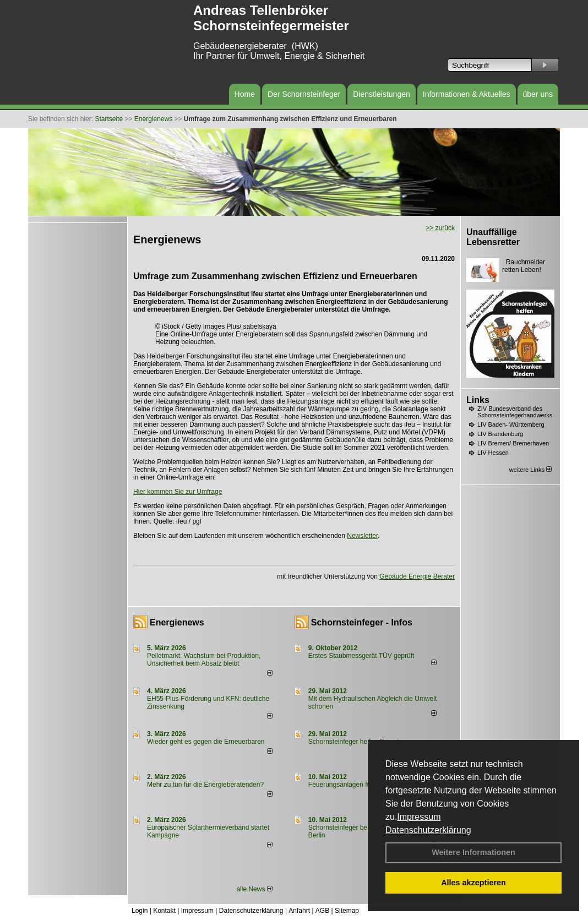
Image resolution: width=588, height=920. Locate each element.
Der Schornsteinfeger (304, 94)
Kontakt (164, 911)
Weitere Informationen (473, 852)
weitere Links (530, 470)
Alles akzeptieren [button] (473, 883)
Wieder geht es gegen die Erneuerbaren (206, 742)
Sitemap (347, 911)
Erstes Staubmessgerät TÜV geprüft (361, 656)
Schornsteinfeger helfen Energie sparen (366, 742)
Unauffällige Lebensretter (493, 237)
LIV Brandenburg (500, 434)
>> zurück (440, 228)
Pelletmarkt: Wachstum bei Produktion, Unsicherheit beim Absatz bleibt (204, 660)
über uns (538, 94)
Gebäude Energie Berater (417, 576)
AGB (322, 911)
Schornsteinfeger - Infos (362, 622)
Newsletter (362, 536)
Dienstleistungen (382, 94)
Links (478, 400)
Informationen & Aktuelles (467, 94)
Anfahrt (299, 911)
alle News (254, 889)
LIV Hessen (493, 453)
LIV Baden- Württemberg (511, 424)
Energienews (177, 622)
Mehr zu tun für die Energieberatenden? (205, 785)
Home (245, 94)
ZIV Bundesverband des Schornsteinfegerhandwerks (515, 412)
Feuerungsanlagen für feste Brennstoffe (366, 785)
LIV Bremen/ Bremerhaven (513, 443)
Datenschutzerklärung (428, 830)
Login (140, 911)
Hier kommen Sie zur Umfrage (178, 492)
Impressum (419, 817)
